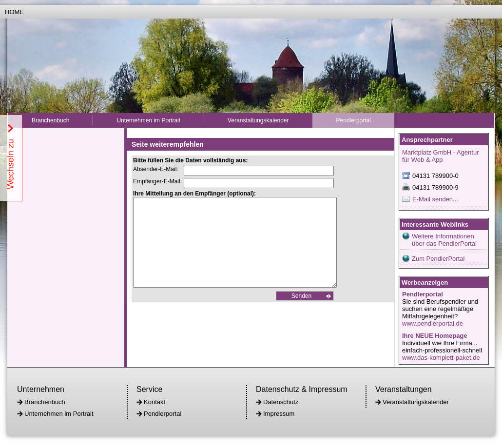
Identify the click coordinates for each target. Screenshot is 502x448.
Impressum (279, 414)
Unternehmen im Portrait (148, 120)
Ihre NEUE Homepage (435, 336)
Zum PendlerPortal (438, 259)
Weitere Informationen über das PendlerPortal (444, 240)
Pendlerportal (354, 120)
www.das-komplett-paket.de (441, 358)
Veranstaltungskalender (258, 120)
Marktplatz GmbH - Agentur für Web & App (441, 156)
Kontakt (154, 402)
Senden (301, 313)
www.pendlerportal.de (433, 323)
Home (14, 12)
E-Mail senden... (435, 199)
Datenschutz (281, 402)
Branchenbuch (50, 120)
